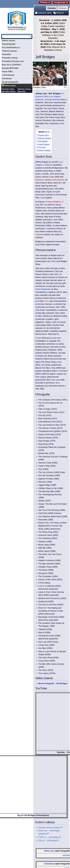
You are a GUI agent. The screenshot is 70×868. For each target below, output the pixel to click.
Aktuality (6, 54)
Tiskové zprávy (9, 51)
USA (47, 100)
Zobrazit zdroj (45, 13)
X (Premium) (8, 75)
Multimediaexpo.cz (17, 20)
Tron (47, 301)
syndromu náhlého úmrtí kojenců (50, 180)
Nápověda (22, 91)
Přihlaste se (45, 3)
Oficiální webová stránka (49, 828)
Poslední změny (10, 58)
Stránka (51, 8)
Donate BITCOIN (10, 68)
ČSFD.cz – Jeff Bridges (49, 837)
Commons (49, 864)
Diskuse (63, 8)
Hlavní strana (9, 41)
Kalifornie (39, 100)
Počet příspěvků (10, 82)
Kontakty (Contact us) (13, 61)
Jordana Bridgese (53, 202)
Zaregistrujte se (61, 3)
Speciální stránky (9, 91)
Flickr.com (49, 851)
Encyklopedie (9, 44)
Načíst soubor (10, 86)
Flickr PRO (7, 72)
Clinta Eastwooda (43, 289)
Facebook (7, 78)
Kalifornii (48, 165)
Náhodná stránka (24, 89)
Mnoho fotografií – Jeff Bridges (53, 683)
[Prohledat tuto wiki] (15, 36)
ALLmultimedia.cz (11, 47)
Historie (60, 13)
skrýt (47, 132)
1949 (46, 97)
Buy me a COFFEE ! (12, 65)
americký (56, 100)
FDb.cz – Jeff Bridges (48, 841)
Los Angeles (55, 97)
